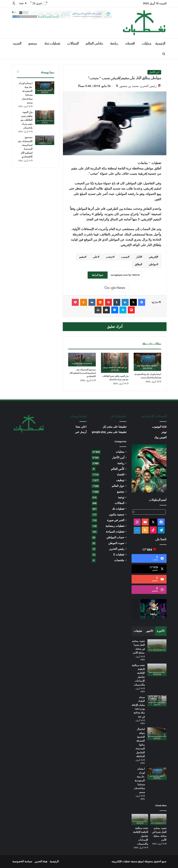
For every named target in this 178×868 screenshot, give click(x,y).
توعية (121, 498)
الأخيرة (161, 631)
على (95, 257)
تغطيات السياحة (115, 532)
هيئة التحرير (41, 862)
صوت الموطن (116, 543)
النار (138, 257)
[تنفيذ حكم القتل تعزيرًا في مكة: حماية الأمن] (157, 646)
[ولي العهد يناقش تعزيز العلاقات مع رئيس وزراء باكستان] (115, 363)
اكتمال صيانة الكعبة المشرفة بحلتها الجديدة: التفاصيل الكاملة (140, 743)
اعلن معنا (81, 427)
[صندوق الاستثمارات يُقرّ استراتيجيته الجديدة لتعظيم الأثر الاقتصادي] (82, 360)
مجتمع (33, 44)
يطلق (138, 265)
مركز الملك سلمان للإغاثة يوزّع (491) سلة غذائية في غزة (138, 707)
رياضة (114, 44)
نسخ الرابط (98, 275)
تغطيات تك (52, 44)
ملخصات (119, 561)
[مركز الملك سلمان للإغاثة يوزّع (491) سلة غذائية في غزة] (157, 701)
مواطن (153, 265)
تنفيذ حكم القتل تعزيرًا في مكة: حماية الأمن (138, 647)
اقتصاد (130, 44)
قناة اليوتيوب (159, 427)
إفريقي (153, 257)
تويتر (164, 432)
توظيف (120, 481)
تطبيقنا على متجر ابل (115, 427)
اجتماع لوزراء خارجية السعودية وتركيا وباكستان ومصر (148, 376)
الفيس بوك (160, 438)
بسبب (124, 257)
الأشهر (150, 631)
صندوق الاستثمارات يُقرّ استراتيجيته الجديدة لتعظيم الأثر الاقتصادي (83, 373)
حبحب (109, 257)
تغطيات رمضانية (115, 526)
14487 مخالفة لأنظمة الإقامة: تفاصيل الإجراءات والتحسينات (138, 676)
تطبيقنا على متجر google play (109, 432)
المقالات (73, 44)
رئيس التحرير (117, 549)
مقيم (82, 257)
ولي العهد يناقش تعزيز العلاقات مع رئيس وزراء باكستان (115, 378)
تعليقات (138, 631)
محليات (147, 44)
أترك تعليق (115, 327)
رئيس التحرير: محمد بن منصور (136, 86)
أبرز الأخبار (154, 72)
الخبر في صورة (116, 521)
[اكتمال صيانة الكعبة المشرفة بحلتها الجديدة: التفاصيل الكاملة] (157, 734)
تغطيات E (119, 555)
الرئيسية (160, 44)
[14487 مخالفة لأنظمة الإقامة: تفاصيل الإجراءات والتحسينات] (157, 670)
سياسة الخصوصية (22, 862)
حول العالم (118, 486)
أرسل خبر (81, 432)
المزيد (17, 44)
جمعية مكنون (117, 515)
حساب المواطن (115, 538)
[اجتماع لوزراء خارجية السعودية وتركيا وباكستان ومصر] (147, 362)
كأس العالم (94, 44)
